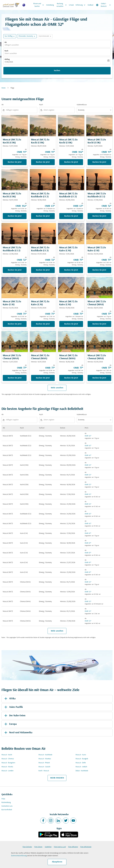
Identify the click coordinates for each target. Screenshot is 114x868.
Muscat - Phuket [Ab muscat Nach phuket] (44, 763)
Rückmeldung (6, 802)
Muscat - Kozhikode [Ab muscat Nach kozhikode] (45, 755)
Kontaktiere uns (7, 806)
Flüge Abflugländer (86, 847)
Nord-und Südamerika (18, 733)
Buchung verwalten (62, 5)
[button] (27, 36)
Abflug (7, 59)
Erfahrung (81, 5)
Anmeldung (50, 5)
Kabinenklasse (82, 105)
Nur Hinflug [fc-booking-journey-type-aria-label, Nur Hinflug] (8, 36)
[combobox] (21, 110)
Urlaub (71, 5)
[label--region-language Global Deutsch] (104, 5)
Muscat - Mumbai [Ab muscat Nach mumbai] (45, 759)
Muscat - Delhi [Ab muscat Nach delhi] (81, 763)
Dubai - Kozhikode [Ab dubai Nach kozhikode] (82, 771)
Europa (10, 724)
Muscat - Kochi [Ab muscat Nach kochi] (7, 755)
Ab (6, 42)
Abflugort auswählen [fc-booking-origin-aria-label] (12, 45)
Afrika (10, 699)
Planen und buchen (39, 5)
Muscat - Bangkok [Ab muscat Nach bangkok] (82, 759)
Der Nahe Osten (14, 716)
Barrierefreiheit (7, 810)
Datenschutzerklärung (19, 856)
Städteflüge (48, 847)
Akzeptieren (57, 862)
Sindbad (90, 5)
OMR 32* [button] (56, 25)
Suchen (57, 71)
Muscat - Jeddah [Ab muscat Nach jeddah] (81, 767)
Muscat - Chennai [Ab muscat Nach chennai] (8, 759)
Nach (6, 51)
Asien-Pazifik (13, 707)
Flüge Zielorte (38, 847)
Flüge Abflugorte (73, 847)
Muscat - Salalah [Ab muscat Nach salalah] (44, 767)
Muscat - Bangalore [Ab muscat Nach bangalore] (8, 763)
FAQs (3, 799)
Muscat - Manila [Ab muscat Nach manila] (7, 767)
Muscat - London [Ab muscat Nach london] (7, 771)
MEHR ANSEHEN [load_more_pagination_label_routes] (57, 778)
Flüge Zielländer (27, 847)
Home (4, 88)
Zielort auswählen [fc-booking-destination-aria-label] (11, 54)
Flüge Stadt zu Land (60, 847)
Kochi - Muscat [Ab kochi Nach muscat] (44, 771)
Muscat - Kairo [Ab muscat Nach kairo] (81, 755)
